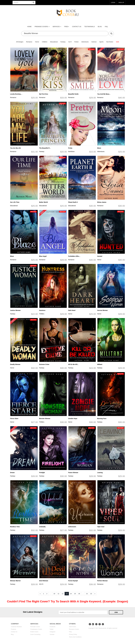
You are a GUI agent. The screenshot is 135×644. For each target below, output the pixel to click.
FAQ (106, 27)
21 (87, 594)
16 (79, 594)
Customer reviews (16, 627)
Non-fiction (110, 42)
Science (94, 42)
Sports (101, 42)
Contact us (77, 27)
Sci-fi (70, 42)
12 (63, 594)
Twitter (52, 629)
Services (57, 27)
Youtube (52, 634)
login (113, 2)
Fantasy (63, 42)
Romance (29, 42)
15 (75, 594)
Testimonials (90, 27)
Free (67, 27)
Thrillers (42, 314)
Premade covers (35, 627)
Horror (37, 42)
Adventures (85, 42)
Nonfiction (71, 152)
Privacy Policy (73, 634)
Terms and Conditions (75, 637)
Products (14, 629)
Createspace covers (36, 629)
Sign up (121, 2)
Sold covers (73, 627)
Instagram (53, 632)
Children (45, 42)
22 (91, 594)
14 (71, 594)
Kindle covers (34, 632)
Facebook (53, 627)
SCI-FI (41, 584)
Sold (117, 42)
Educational (54, 42)
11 (58, 594)
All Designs (20, 42)
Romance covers (74, 629)
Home (29, 27)
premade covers (42, 27)
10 (54, 594)
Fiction (76, 42)
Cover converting (35, 634)
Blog (100, 27)
